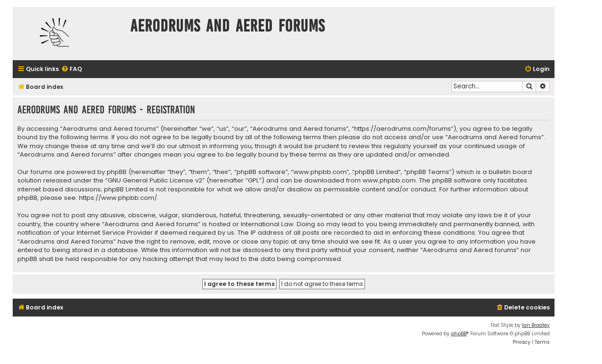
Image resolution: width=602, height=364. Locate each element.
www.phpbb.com (389, 181)
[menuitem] (71, 69)
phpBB (459, 334)
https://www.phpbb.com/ (118, 198)
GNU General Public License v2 (155, 181)
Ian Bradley (536, 325)
